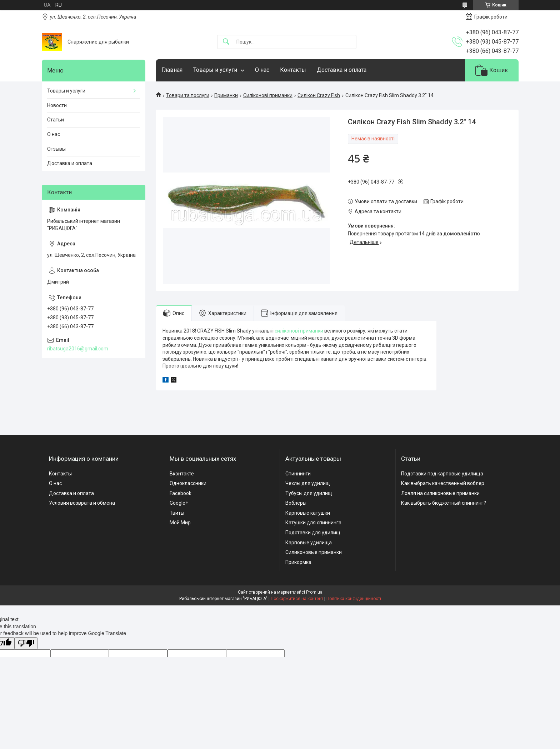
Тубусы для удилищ (309, 493)
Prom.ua (314, 592)
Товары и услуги (215, 70)
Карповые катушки (308, 513)
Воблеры (296, 503)
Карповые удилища (309, 543)
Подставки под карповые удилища (442, 474)
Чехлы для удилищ (308, 483)
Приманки (226, 95)
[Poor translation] (26, 643)
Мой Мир (180, 523)
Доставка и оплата (342, 70)
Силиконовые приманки (314, 552)
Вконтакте (182, 474)
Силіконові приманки (268, 95)
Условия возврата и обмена (82, 503)
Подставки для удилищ (313, 533)
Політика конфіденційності (354, 599)
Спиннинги (298, 474)
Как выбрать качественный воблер (443, 483)
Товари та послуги (188, 95)
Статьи (56, 120)
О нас (262, 70)
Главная (172, 70)
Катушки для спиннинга (313, 523)
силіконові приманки (299, 331)
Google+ (179, 503)
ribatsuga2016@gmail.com (78, 349)
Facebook (181, 493)
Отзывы (56, 149)
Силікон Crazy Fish (319, 95)
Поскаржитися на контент (297, 599)
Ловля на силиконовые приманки (440, 493)
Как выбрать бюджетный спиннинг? (444, 503)
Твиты (177, 513)
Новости (57, 105)
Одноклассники (188, 483)
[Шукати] (226, 42)
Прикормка (298, 562)
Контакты (293, 70)
